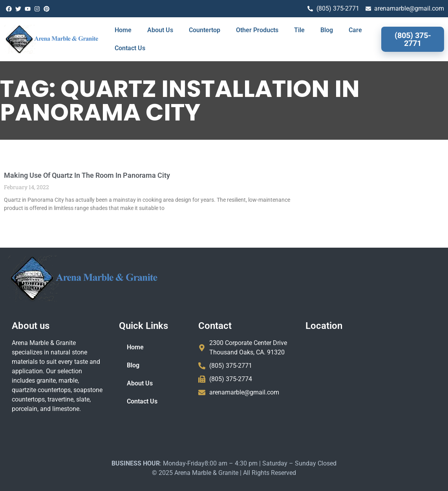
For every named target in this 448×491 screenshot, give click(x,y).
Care (355, 30)
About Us (160, 30)
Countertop (205, 30)
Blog (327, 30)
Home (123, 30)
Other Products (257, 30)
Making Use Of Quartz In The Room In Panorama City (87, 175)
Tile (299, 30)
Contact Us (130, 48)
